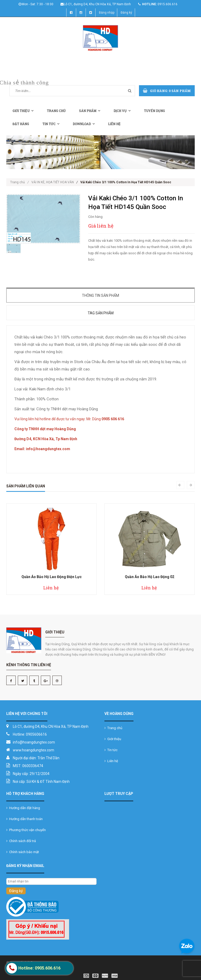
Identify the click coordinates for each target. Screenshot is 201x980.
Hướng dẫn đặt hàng (23, 808)
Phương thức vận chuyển (26, 830)
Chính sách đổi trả (21, 841)
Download (84, 124)
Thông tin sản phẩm (100, 295)
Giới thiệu (23, 111)
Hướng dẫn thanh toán (24, 819)
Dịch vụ (122, 111)
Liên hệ (114, 124)
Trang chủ (56, 111)
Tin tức (51, 124)
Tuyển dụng (154, 111)
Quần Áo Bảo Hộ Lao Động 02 (150, 577)
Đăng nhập (107, 13)
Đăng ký (126, 13)
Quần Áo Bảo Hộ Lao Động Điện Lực (52, 577)
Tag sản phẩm (101, 313)
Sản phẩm (90, 111)
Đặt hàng (21, 124)
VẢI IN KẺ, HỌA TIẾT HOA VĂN (53, 182)
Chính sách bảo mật (23, 852)
